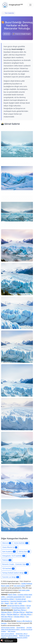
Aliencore (7, 543)
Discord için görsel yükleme (9, 636)
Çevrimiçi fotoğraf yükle (18, 601)
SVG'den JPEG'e (19, 617)
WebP (7, 603)
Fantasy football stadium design (15, 573)
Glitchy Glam (24, 552)
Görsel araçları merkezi (8, 628)
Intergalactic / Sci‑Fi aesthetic (14, 556)
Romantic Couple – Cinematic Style (16, 564)
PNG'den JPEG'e (6, 612)
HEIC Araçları (12, 631)
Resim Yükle (12, 595)
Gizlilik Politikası (27, 584)
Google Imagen (26, 34)
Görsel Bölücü (21, 628)
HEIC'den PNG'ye (7, 617)
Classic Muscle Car (10, 547)
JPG (2, 603)
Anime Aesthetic (21, 543)
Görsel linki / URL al (22, 634)
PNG (29, 601)
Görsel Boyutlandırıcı (19, 608)
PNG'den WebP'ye (13, 614)
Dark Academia (9, 552)
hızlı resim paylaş (19, 586)
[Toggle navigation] (30, 5)
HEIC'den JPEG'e (26, 614)
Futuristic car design (11, 577)
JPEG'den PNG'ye (19, 612)
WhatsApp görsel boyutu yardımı (18, 638)
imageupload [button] (12, 5)
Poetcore (7, 560)
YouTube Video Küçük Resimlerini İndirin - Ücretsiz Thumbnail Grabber (17, 629)
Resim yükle (5, 586)
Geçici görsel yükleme (8, 634)
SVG (12, 603)
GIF (16, 603)
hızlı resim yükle (24, 590)
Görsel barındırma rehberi (16, 606)
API (28, 608)
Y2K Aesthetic (8, 568)
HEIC (20, 603)
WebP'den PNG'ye (20, 610)
